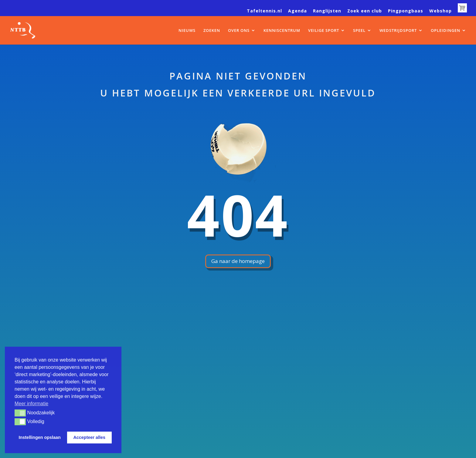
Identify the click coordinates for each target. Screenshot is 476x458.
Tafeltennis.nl (264, 11)
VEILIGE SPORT (324, 31)
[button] (20, 413)
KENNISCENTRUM (282, 31)
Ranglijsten (327, 11)
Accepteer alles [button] (89, 437)
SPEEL (359, 31)
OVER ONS (239, 31)
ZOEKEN (212, 31)
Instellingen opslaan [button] (40, 437)
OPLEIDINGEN (445, 31)
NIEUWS (187, 31)
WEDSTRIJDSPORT (398, 31)
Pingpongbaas (406, 11)
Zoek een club (365, 11)
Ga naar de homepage (238, 261)
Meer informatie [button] (31, 404)
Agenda (297, 11)
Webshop (440, 11)
